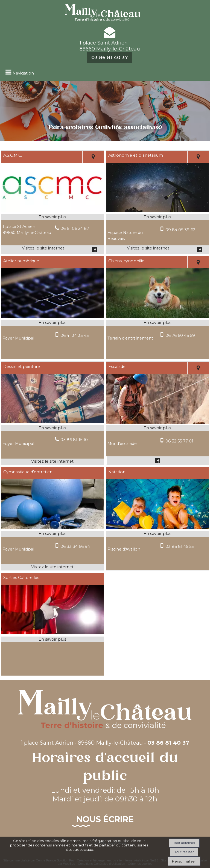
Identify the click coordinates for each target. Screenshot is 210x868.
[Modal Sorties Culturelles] (52, 633)
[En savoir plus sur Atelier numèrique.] (52, 323)
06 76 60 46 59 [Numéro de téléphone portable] (180, 335)
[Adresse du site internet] (43, 249)
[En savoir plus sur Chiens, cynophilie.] (157, 323)
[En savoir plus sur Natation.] (157, 534)
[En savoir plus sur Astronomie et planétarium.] (157, 217)
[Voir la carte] (93, 157)
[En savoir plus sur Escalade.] (157, 428)
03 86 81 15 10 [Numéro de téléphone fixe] (74, 440)
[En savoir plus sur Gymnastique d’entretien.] (52, 534)
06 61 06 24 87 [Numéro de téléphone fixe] (75, 228)
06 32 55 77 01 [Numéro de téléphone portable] (179, 441)
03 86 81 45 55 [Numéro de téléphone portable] (180, 546)
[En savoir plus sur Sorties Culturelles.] (52, 640)
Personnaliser (184, 861)
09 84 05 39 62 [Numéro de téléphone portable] (180, 230)
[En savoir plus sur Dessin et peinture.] (52, 428)
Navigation (23, 73)
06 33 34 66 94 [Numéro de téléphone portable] (75, 546)
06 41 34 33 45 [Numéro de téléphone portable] (75, 335)
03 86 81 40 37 (110, 58)
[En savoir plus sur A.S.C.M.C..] (52, 217)
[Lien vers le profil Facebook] (94, 249)
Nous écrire (105, 819)
